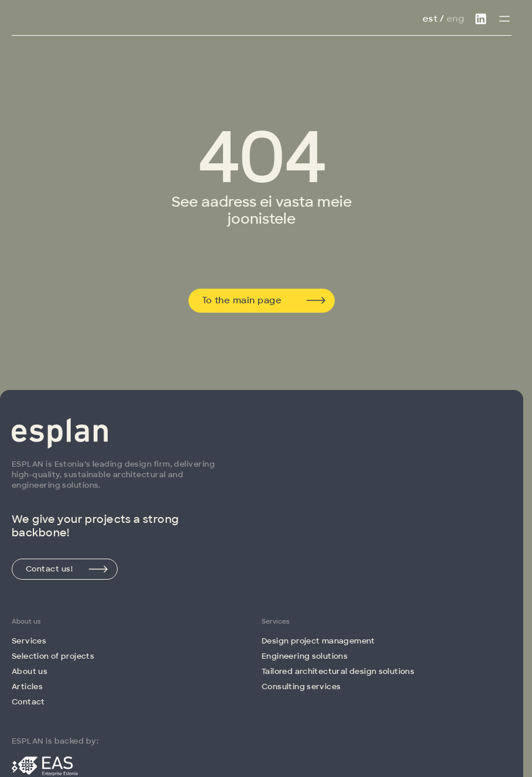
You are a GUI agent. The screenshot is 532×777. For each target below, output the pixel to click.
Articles (27, 687)
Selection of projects (53, 656)
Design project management (318, 641)
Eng (455, 19)
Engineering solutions (305, 656)
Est (430, 19)
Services (29, 641)
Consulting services (301, 687)
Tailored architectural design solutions (338, 671)
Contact (28, 702)
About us (30, 671)
